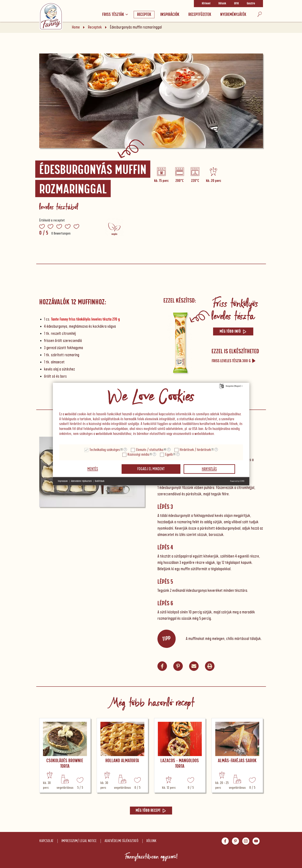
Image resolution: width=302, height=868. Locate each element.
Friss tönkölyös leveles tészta (235, 310)
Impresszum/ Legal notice (79, 841)
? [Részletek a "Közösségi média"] (154, 454)
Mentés (93, 469)
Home (76, 27)
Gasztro (251, 4)
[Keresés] (260, 15)
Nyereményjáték (233, 15)
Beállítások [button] (100, 481)
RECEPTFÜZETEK (200, 15)
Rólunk (222, 4)
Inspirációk (170, 15)
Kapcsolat (46, 841)
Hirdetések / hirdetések (195, 450)
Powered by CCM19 (237, 481)
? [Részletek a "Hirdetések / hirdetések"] (216, 450)
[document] (151, 414)
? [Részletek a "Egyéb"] (178, 454)
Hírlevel (206, 4)
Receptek (144, 15)
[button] (194, 666)
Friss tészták (115, 15)
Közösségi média (138, 455)
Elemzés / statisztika (150, 450)
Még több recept (151, 811)
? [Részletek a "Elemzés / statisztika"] (169, 450)
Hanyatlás (209, 469)
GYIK (236, 4)
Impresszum (63, 481)
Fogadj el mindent (151, 469)
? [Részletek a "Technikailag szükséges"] (125, 450)
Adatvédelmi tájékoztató (121, 841)
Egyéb (169, 455)
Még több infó (233, 331)
